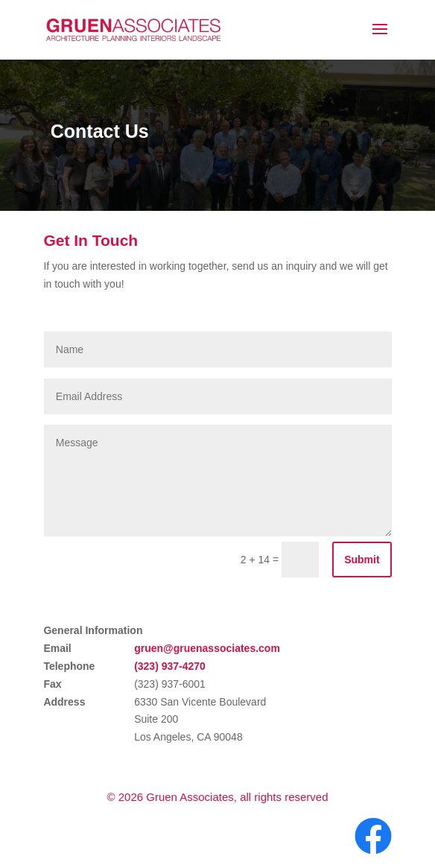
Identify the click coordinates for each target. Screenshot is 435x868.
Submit (362, 560)
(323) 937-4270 (170, 666)
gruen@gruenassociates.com (207, 648)
